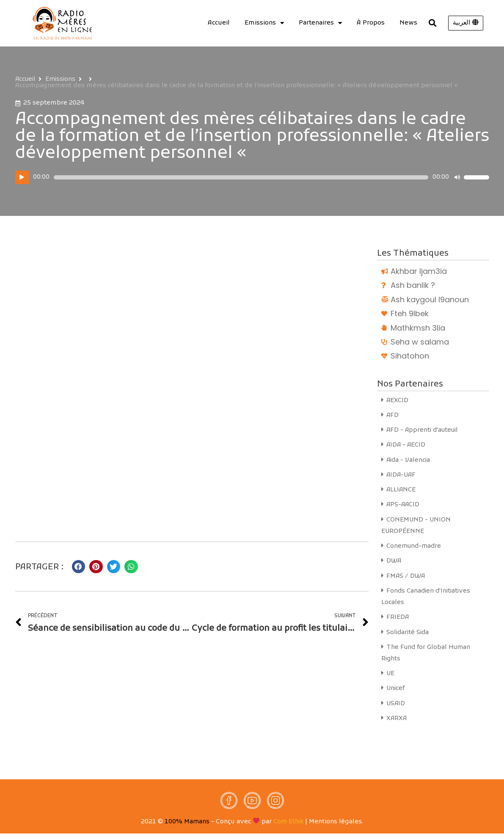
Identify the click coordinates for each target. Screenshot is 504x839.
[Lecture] (22, 177)
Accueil (219, 23)
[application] (252, 177)
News (408, 23)
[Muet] (457, 177)
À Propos (371, 23)
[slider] (241, 177)
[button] (466, 23)
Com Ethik (289, 827)
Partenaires (320, 23)
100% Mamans (187, 827)
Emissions (264, 23)
